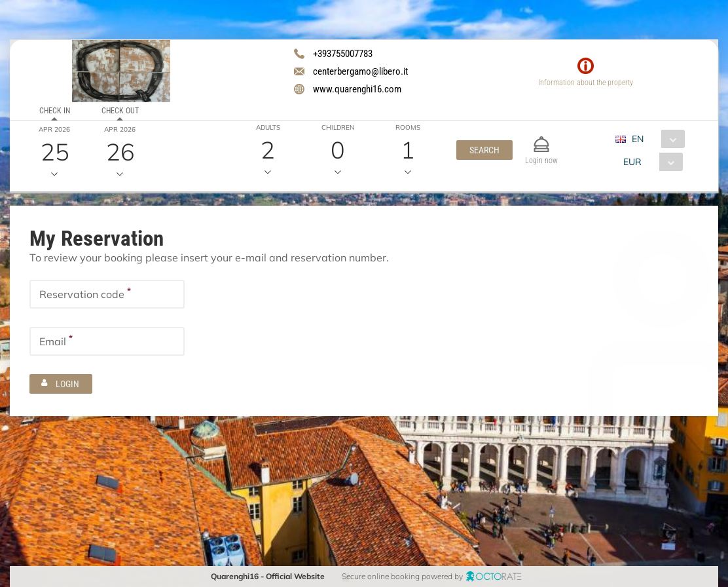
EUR (632, 162)
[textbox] (107, 294)
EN (638, 139)
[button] (484, 150)
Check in (55, 111)
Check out (119, 111)
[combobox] (655, 139)
